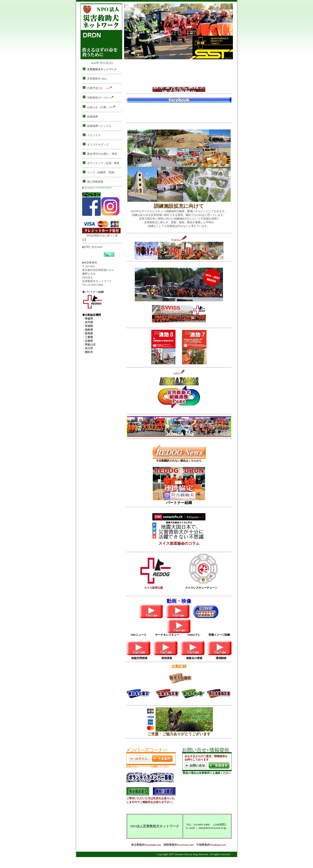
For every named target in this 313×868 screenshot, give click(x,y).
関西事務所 (170, 845)
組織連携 (92, 117)
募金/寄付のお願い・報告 (102, 154)
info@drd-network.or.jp (212, 828)
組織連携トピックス (99, 126)
